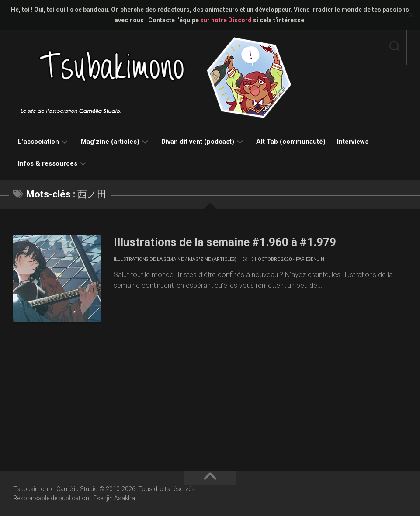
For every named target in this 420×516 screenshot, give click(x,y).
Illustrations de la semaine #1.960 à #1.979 (225, 242)
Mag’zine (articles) (110, 142)
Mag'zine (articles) (212, 259)
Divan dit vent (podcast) (198, 142)
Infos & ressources (48, 163)
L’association (38, 142)
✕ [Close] (411, 15)
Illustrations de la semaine (149, 259)
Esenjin (315, 259)
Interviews (353, 142)
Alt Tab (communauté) (291, 142)
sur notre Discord (226, 20)
